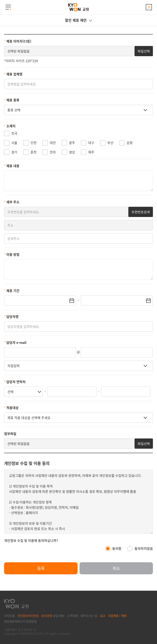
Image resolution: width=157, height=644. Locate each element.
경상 (72, 152)
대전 (53, 143)
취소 (116, 568)
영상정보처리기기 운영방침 (20, 621)
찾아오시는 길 (89, 616)
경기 (14, 152)
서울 (14, 143)
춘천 (34, 152)
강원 (130, 143)
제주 (91, 152)
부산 (110, 143)
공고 (103, 616)
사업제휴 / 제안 (117, 616)
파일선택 (144, 51)
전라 (53, 152)
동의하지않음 (144, 548)
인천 (34, 143)
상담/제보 (53, 616)
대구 (91, 143)
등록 (41, 568)
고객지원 (73, 616)
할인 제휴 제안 (79, 20)
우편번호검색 (141, 212)
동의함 (117, 548)
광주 (72, 143)
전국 (14, 133)
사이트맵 (9, 616)
